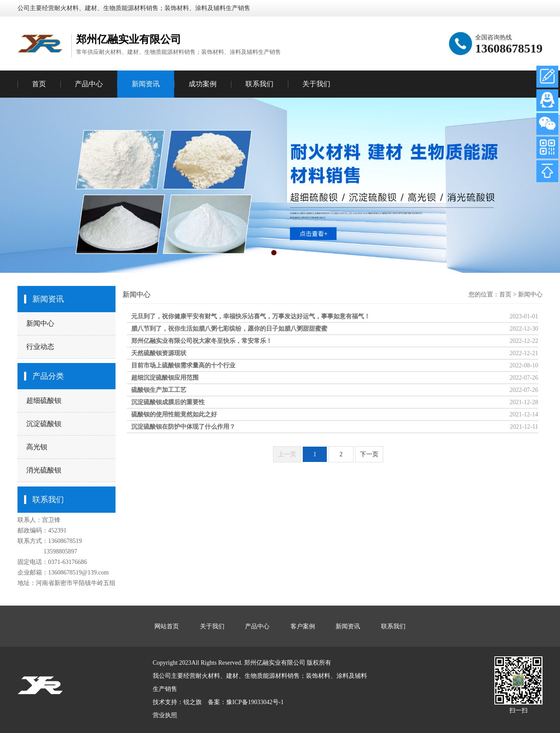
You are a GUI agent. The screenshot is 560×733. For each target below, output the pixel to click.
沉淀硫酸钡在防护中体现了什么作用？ (183, 427)
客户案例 (303, 626)
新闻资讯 (146, 84)
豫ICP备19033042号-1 (255, 702)
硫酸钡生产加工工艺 (159, 390)
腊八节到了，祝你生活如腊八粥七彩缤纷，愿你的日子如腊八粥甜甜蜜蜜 (229, 329)
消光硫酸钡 (44, 470)
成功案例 (203, 84)
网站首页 (167, 626)
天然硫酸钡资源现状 (159, 353)
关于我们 (316, 84)
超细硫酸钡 (44, 400)
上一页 (287, 454)
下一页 (369, 454)
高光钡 (37, 447)
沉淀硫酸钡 (44, 424)
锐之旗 (192, 702)
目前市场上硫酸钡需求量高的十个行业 (183, 365)
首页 (39, 84)
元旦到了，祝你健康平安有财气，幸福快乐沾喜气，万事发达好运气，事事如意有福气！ (251, 316)
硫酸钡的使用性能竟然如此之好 (174, 414)
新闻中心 (40, 323)
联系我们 (259, 84)
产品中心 (89, 84)
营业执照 (165, 715)
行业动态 (40, 347)
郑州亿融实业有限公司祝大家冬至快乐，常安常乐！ (202, 341)
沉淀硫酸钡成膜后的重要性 (168, 402)
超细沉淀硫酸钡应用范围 (165, 378)
